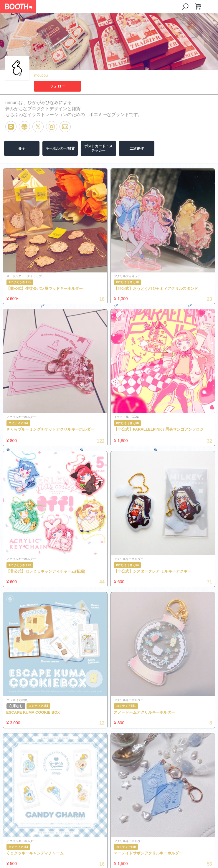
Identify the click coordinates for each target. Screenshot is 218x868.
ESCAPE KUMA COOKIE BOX (33, 712)
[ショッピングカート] (198, 6)
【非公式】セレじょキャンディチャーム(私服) (46, 571)
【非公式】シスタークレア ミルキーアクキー (152, 571)
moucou (41, 75)
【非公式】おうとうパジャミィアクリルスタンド (156, 288)
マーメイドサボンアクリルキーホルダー (148, 853)
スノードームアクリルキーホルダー (144, 712)
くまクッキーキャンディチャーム (35, 853)
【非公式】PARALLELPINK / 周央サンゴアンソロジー (159, 432)
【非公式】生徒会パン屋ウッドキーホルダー (44, 288)
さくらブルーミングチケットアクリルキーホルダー (50, 429)
